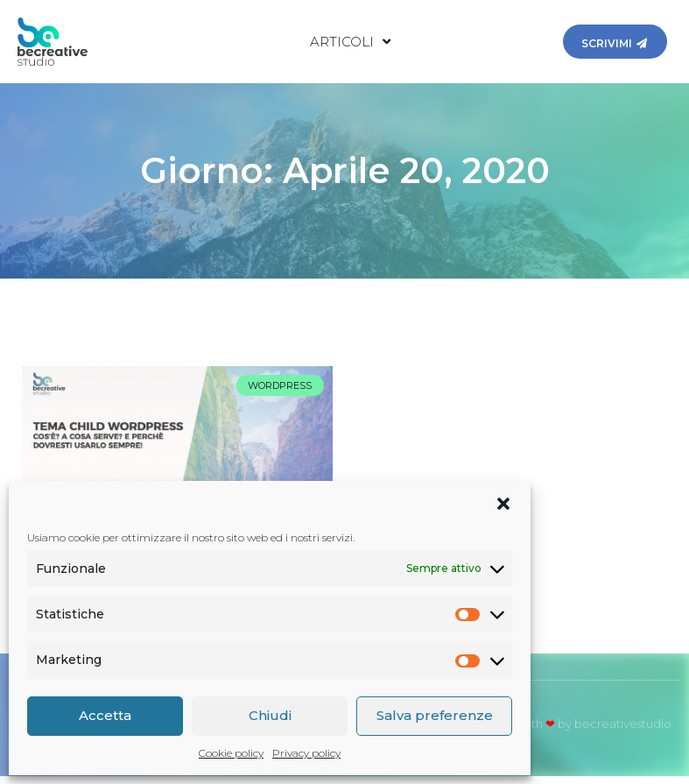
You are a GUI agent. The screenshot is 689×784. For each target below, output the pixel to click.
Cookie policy (231, 753)
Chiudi (270, 715)
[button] (503, 504)
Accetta (105, 715)
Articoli (350, 42)
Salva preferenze (435, 715)
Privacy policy (306, 753)
